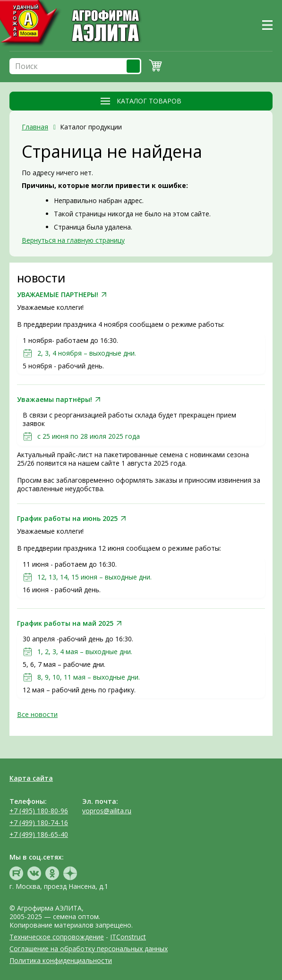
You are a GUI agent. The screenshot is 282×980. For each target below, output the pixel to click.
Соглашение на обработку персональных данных (89, 949)
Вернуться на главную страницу (73, 240)
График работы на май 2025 (65, 623)
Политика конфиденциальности (61, 960)
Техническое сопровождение (57, 937)
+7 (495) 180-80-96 (39, 811)
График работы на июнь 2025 (67, 519)
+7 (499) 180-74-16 (39, 822)
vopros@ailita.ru (107, 811)
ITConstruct (128, 937)
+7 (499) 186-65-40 (39, 834)
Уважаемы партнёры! (55, 400)
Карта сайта (31, 778)
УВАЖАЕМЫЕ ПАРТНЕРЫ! (58, 295)
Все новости (37, 714)
